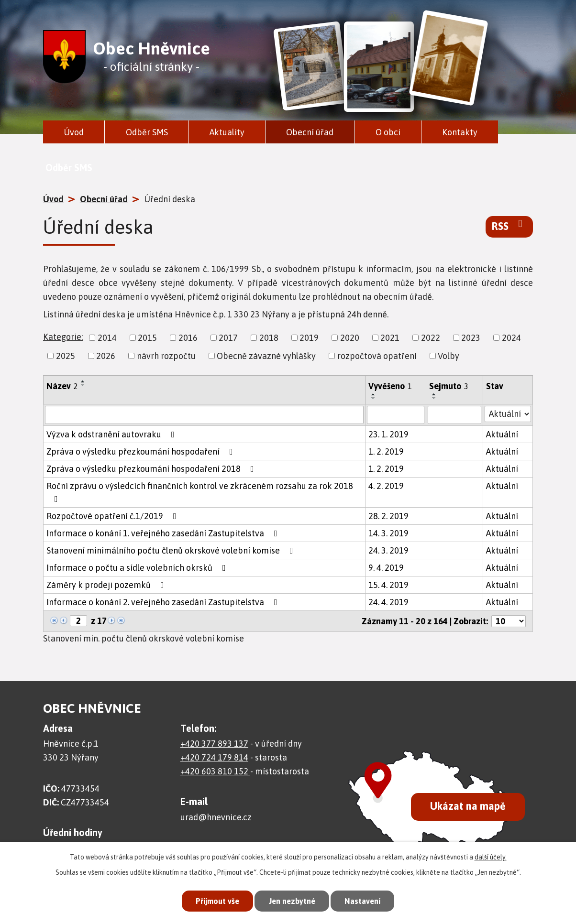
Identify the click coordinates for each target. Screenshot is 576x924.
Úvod (74, 132)
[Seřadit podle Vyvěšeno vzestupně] (374, 394)
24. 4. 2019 (388, 602)
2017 (228, 338)
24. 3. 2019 (388, 550)
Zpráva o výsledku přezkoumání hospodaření (142, 451)
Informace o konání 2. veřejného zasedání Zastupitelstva (164, 602)
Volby (449, 356)
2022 (431, 338)
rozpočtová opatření (377, 356)
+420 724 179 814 (214, 757)
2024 (511, 338)
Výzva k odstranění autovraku (112, 434)
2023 (471, 338)
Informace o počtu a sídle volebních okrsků (138, 568)
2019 (309, 338)
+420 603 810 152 (215, 771)
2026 (106, 356)
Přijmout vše (213, 900)
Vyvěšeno (390, 386)
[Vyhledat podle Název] (204, 415)
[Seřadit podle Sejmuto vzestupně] (434, 394)
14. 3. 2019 (388, 533)
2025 (66, 356)
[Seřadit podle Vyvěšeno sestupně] (374, 398)
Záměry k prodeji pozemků (107, 585)
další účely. (491, 856)
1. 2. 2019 (386, 451)
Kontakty (460, 132)
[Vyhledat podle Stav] (508, 414)
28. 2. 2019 (388, 516)
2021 (390, 338)
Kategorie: (63, 337)
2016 (188, 338)
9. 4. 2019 (386, 568)
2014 (107, 338)
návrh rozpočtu (166, 356)
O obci (388, 132)
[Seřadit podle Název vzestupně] (83, 381)
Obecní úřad (310, 132)
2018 (269, 338)
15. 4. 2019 (388, 585)
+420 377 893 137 (214, 744)
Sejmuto (449, 386)
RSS (509, 226)
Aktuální (502, 434)
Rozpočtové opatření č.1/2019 (113, 516)
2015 (147, 338)
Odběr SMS (147, 132)
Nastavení (366, 900)
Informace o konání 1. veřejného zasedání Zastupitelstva (164, 533)
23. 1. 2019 (388, 434)
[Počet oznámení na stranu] (509, 621)
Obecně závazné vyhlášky (266, 356)
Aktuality (227, 132)
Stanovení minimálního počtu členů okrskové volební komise (172, 550)
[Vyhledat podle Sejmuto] (454, 415)
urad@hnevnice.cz (216, 817)
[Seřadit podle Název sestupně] (83, 385)
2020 (350, 338)
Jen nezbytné (292, 900)
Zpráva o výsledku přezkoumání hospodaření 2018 (152, 469)
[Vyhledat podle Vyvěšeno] (396, 415)
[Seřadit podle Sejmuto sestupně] (434, 398)
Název (62, 386)
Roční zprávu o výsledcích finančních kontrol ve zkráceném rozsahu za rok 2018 (200, 492)
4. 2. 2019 (386, 486)
